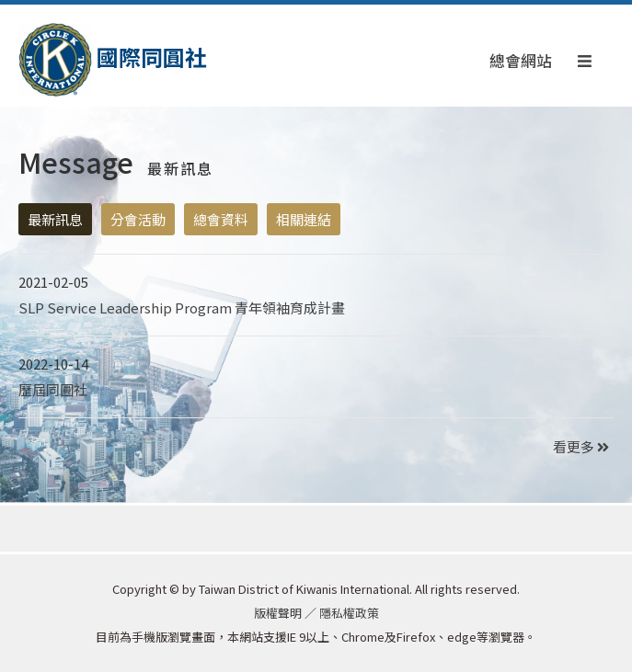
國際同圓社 (113, 60)
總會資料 (221, 219)
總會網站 (521, 60)
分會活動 (138, 219)
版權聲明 (278, 613)
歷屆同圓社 (53, 389)
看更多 (581, 446)
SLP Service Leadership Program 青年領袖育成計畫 (182, 308)
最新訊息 (55, 219)
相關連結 (304, 219)
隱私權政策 (349, 613)
